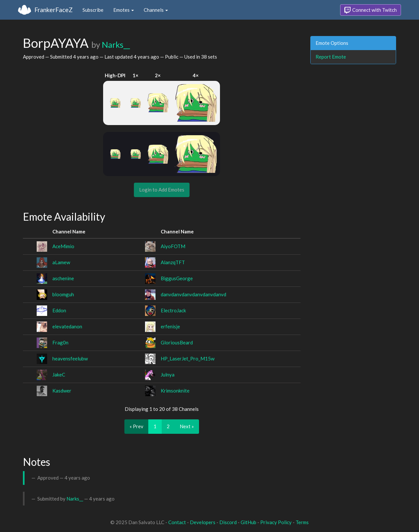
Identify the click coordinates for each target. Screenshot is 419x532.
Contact (177, 522)
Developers (203, 522)
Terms (302, 522)
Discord (228, 522)
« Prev (137, 426)
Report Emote (331, 57)
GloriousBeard (177, 342)
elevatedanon (67, 326)
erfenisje (170, 326)
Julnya (168, 375)
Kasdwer (62, 391)
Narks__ (116, 45)
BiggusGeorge (177, 278)
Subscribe (93, 10)
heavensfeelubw (70, 358)
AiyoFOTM (173, 246)
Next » (187, 426)
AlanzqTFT (173, 262)
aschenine (63, 278)
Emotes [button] (124, 10)
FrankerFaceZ (54, 10)
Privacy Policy (276, 522)
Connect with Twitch (371, 10)
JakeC (59, 375)
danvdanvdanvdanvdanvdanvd (193, 294)
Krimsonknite (175, 391)
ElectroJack (173, 310)
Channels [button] (156, 10)
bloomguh (63, 294)
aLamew (61, 262)
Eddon (59, 310)
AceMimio (63, 246)
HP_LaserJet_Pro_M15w (188, 358)
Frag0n (60, 342)
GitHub (248, 522)
